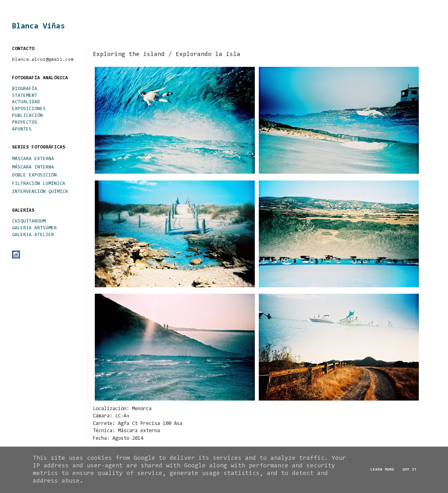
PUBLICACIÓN (27, 116)
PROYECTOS (25, 122)
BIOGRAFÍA (25, 89)
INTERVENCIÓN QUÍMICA (40, 192)
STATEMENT (25, 96)
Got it (410, 470)
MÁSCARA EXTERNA (33, 159)
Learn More (382, 470)
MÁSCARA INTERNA (33, 167)
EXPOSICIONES (29, 109)
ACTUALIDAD (26, 102)
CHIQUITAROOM (29, 221)
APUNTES (22, 129)
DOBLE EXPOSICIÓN (34, 175)
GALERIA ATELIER (33, 235)
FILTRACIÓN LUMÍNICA (39, 184)
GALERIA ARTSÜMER (34, 228)
